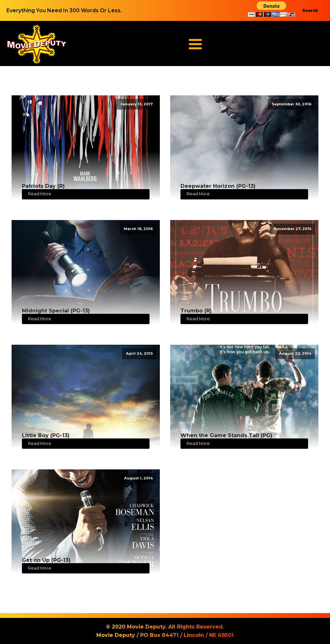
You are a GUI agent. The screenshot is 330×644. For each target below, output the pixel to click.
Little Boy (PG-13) (46, 435)
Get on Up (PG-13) (46, 560)
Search (310, 10)
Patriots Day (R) (43, 186)
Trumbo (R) (196, 311)
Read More (40, 194)
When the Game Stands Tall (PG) (226, 435)
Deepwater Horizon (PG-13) (218, 186)
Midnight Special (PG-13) (56, 311)
